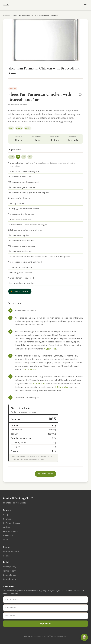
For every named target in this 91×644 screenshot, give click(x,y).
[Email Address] (45, 600)
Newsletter (8, 535)
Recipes (6, 16)
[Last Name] (45, 616)
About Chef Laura (11, 552)
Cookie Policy (9, 575)
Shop (6, 540)
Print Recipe (45, 474)
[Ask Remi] (84, 637)
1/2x (12, 157)
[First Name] (45, 608)
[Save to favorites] (80, 95)
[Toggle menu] (85, 5)
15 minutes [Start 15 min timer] (50, 348)
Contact (7, 556)
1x (18, 157)
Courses (7, 519)
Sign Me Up (46, 624)
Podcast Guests (10, 531)
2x (24, 157)
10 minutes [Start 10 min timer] (29, 369)
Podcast (7, 527)
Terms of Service (11, 571)
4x (30, 157)
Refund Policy (10, 579)
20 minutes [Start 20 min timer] (61, 387)
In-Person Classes (11, 523)
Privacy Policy (9, 567)
